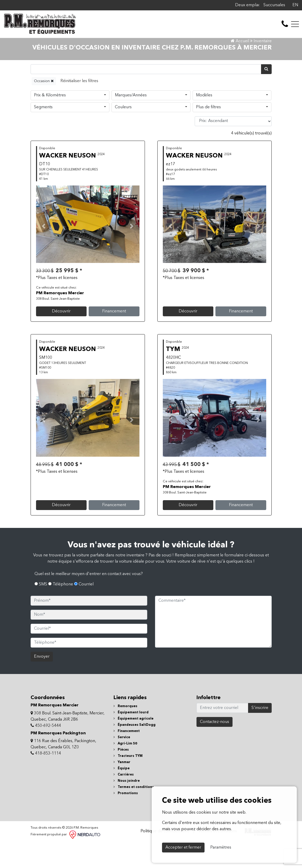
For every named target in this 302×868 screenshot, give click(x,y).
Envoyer (42, 682)
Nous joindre (127, 806)
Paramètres (221, 848)
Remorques (125, 732)
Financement (114, 337)
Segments (43, 132)
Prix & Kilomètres (50, 120)
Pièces (121, 775)
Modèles (204, 120)
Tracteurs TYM (128, 781)
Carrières (124, 800)
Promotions (126, 819)
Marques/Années (131, 120)
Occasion (44, 106)
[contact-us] (285, 24)
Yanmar (122, 788)
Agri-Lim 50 (125, 769)
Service (122, 763)
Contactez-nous (215, 747)
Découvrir (61, 337)
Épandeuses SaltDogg (135, 750)
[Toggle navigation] (295, 24)
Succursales (274, 5)
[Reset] (79, 106)
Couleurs (123, 132)
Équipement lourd (131, 738)
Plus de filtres (208, 132)
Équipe (122, 794)
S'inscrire (260, 733)
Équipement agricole (134, 744)
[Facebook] (288, 5)
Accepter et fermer (183, 848)
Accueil (240, 66)
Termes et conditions (134, 812)
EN (295, 5)
